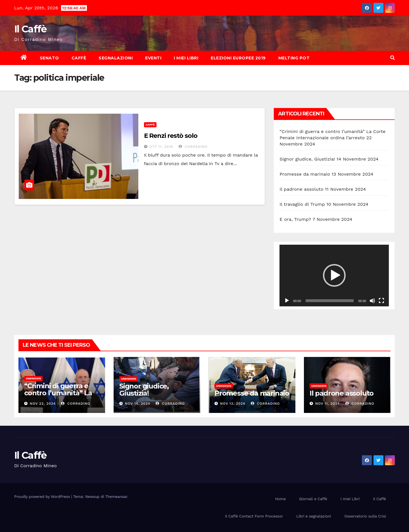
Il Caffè (30, 29)
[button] (393, 58)
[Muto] (372, 301)
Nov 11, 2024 (327, 404)
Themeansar (116, 497)
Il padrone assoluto (301, 189)
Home (280, 499)
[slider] (330, 301)
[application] (334, 275)
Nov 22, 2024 (43, 404)
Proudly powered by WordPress (43, 497)
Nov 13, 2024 (233, 404)
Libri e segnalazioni (314, 516)
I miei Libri (186, 58)
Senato (49, 58)
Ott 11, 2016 (161, 147)
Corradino (193, 147)
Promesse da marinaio (305, 174)
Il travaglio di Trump (302, 204)
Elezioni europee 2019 (238, 58)
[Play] (287, 301)
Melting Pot (294, 58)
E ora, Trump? (295, 219)
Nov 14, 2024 (138, 404)
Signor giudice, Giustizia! (307, 159)
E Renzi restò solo (171, 136)
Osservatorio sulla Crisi (365, 516)
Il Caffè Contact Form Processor (254, 516)
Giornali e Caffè (313, 499)
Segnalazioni (116, 58)
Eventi (153, 58)
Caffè (79, 58)
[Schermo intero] (381, 301)
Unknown (33, 378)
